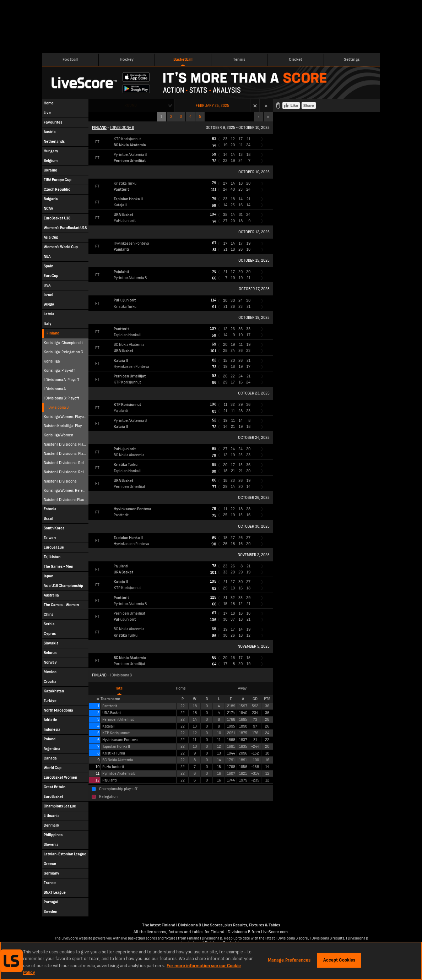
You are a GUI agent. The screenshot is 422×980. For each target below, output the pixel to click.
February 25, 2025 (212, 106)
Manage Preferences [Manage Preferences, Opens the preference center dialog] (289, 960)
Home (181, 688)
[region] (211, 961)
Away (242, 688)
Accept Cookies (339, 960)
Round (131, 105)
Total (119, 688)
